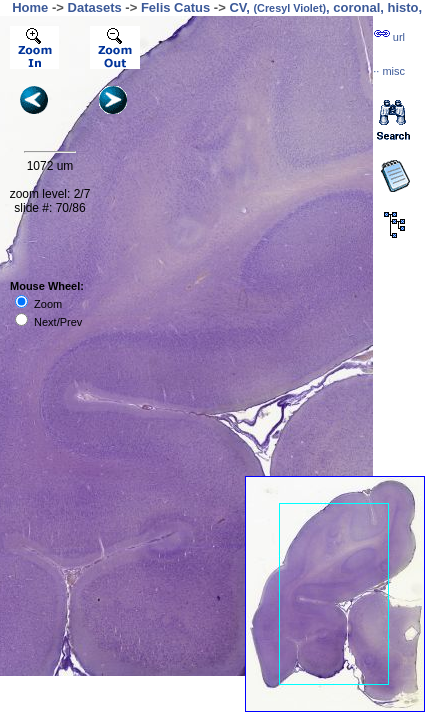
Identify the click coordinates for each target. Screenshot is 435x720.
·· (389, 71)
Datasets (95, 7)
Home (30, 7)
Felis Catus (175, 7)
